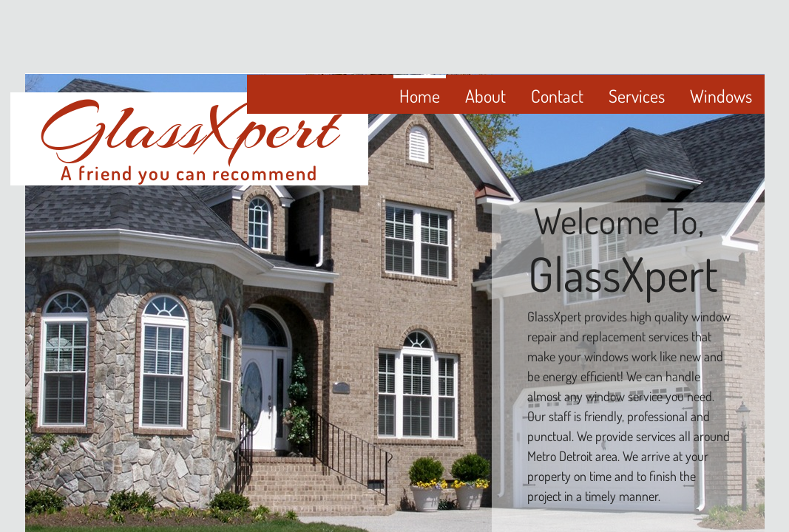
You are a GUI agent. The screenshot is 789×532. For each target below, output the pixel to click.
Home (420, 96)
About (485, 96)
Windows (721, 96)
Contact (557, 96)
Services (637, 96)
